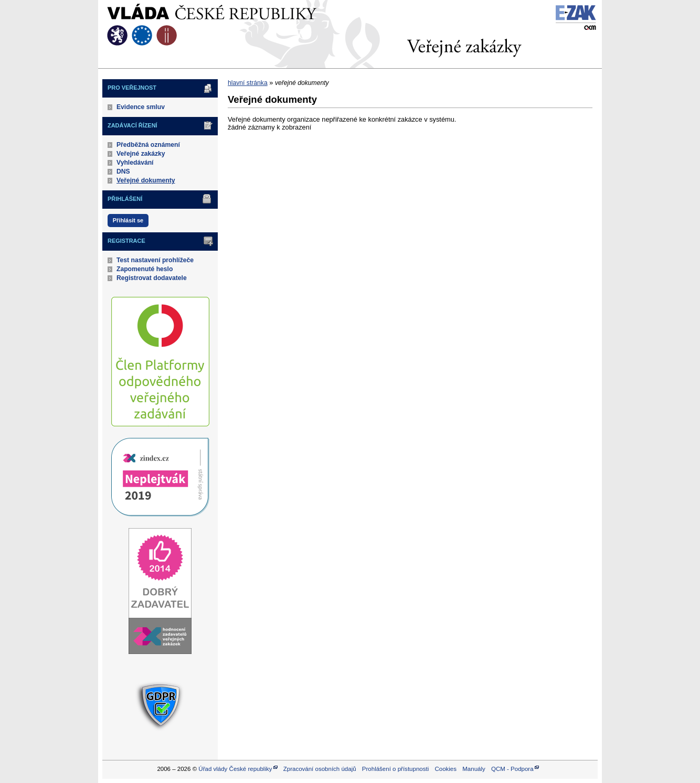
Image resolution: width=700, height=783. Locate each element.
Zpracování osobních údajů (320, 769)
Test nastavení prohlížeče (155, 260)
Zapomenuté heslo (145, 269)
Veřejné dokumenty (146, 180)
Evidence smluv (141, 107)
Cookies (446, 769)
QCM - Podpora (512, 769)
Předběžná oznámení (148, 145)
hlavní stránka (248, 83)
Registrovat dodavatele (152, 278)
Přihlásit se (128, 220)
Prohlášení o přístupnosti (395, 769)
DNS (123, 171)
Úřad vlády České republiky (235, 769)
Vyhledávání (135, 163)
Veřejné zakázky (141, 154)
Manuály (474, 769)
